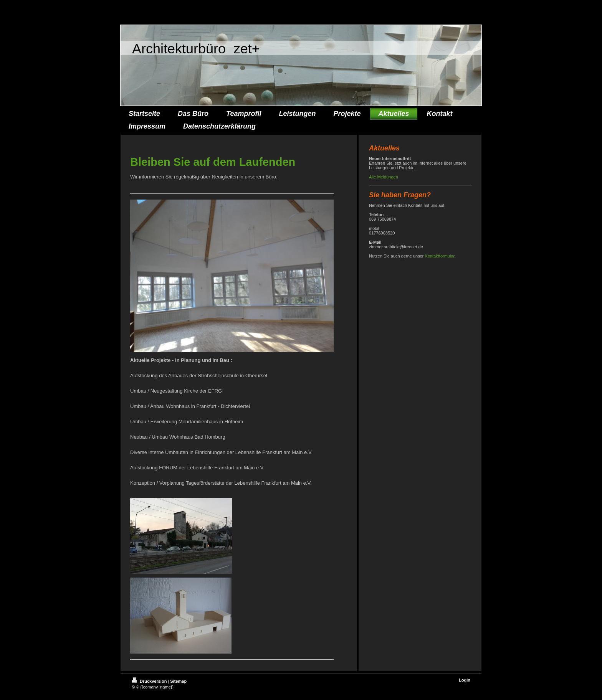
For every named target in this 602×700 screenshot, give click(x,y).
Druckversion (150, 681)
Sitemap (178, 681)
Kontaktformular (440, 256)
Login (465, 680)
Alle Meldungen (384, 177)
